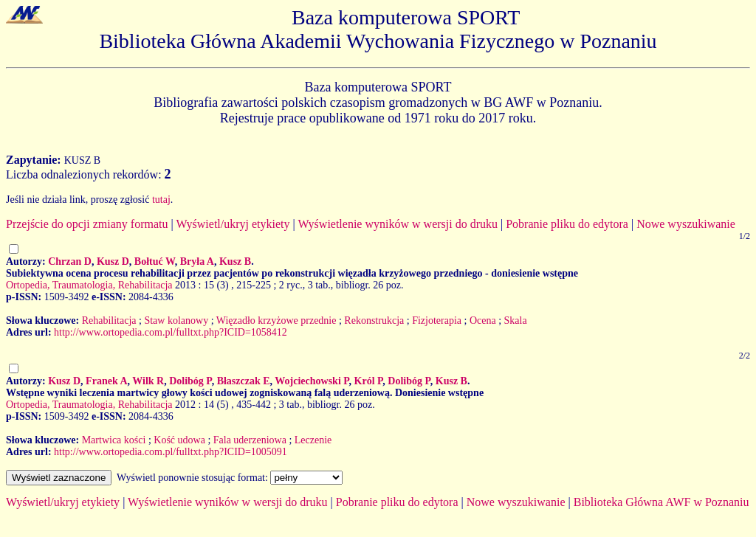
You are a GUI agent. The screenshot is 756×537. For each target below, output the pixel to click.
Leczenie (313, 440)
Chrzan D (70, 261)
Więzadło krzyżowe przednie (276, 321)
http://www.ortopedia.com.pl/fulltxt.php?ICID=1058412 (171, 332)
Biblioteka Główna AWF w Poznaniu (661, 502)
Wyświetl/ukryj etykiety (233, 224)
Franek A (106, 381)
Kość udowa (179, 440)
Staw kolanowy (176, 321)
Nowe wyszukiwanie (686, 224)
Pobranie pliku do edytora (567, 224)
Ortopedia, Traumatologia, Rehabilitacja (89, 285)
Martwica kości (114, 440)
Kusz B (235, 261)
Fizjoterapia (437, 321)
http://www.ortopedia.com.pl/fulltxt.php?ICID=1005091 (171, 452)
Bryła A (197, 261)
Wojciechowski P (312, 381)
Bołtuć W (155, 261)
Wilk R (148, 381)
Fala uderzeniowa (250, 440)
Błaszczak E (244, 381)
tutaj (161, 200)
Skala (516, 321)
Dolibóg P (190, 381)
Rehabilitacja (109, 321)
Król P (369, 381)
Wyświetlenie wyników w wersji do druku (398, 224)
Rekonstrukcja (374, 321)
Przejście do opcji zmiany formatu (87, 224)
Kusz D (113, 261)
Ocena (483, 321)
